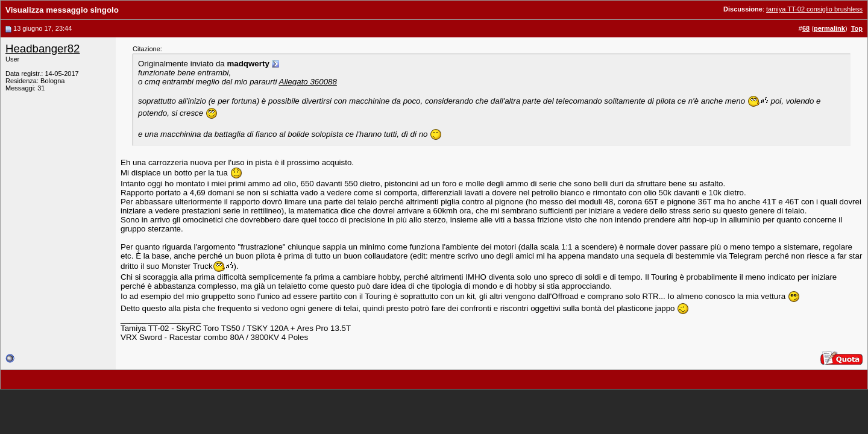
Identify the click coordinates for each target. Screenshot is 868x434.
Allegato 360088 (308, 82)
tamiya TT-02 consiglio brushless (814, 9)
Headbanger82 (42, 49)
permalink (829, 28)
